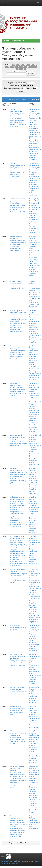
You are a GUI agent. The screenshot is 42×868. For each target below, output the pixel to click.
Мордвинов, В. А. (34, 232)
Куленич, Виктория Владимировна (34, 642)
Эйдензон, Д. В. (34, 431)
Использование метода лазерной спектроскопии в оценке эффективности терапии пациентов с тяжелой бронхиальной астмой (19, 576)
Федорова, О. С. (34, 166)
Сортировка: (13, 83)
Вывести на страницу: (12, 88)
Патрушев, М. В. (34, 690)
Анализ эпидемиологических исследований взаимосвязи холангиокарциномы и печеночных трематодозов (18, 170)
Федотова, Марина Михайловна (33, 122)
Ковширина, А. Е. (35, 118)
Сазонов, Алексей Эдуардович (33, 211)
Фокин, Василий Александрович (34, 613)
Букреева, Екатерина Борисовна (33, 791)
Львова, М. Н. (33, 201)
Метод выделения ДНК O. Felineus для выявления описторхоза (19, 690)
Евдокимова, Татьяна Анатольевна (33, 725)
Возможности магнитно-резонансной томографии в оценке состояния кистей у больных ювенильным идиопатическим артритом (19, 352)
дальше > (35, 100)
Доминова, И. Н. (34, 688)
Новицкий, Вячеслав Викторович (33, 224)
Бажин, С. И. (33, 429)
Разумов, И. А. (34, 199)
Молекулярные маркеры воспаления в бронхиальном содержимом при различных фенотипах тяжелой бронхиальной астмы (18, 737)
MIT (29, 861)
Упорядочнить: (14, 85)
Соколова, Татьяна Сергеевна (32, 238)
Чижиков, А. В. (34, 187)
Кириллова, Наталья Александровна (34, 408)
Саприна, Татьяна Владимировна (34, 663)
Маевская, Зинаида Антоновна (33, 365)
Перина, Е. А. (33, 673)
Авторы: (29, 88)
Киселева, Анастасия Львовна (32, 524)
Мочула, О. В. (33, 417)
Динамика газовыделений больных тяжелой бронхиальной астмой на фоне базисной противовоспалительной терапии (19, 389)
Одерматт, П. (34, 154)
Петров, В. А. (33, 329)
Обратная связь (13, 863)
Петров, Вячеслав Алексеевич (33, 255)
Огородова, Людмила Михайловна (33, 158)
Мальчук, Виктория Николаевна (33, 477)
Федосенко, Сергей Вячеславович (33, 313)
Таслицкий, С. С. (34, 178)
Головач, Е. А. (33, 655)
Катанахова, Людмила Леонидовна (33, 182)
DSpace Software (6, 861)
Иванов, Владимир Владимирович (34, 669)
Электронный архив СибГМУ (14, 41)
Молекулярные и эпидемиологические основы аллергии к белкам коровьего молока (18, 710)
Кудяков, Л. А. (33, 141)
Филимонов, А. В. (35, 135)
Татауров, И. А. (34, 189)
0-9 (14, 65)
